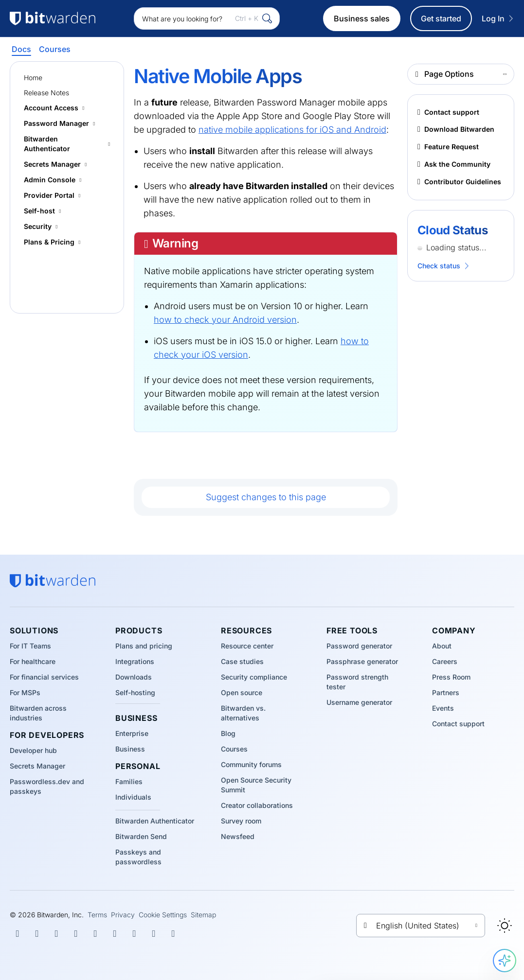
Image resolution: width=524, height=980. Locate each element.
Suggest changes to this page (266, 497)
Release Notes (46, 93)
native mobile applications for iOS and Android (292, 130)
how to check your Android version (225, 320)
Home (33, 78)
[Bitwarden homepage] (53, 581)
